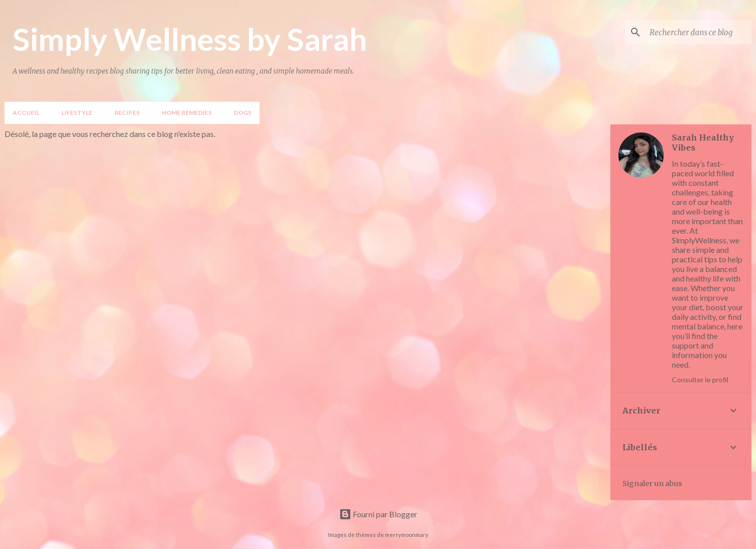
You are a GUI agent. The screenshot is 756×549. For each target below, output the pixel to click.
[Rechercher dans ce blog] (699, 32)
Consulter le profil (700, 380)
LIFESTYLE (77, 113)
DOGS (243, 113)
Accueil (26, 113)
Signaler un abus (652, 484)
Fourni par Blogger (378, 514)
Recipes (127, 113)
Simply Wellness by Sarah (190, 39)
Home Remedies (187, 113)
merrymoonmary (407, 535)
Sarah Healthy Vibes (703, 143)
